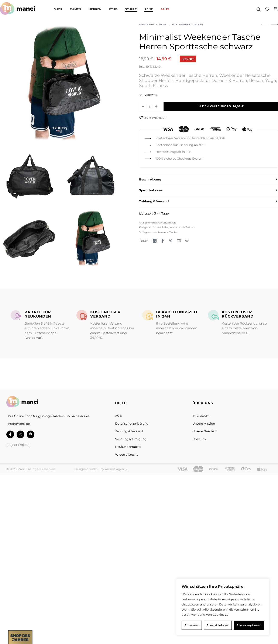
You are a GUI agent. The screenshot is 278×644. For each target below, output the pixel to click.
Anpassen (192, 625)
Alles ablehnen (218, 625)
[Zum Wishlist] (153, 118)
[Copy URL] (187, 241)
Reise (163, 24)
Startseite (146, 24)
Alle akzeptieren (249, 625)
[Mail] (179, 241)
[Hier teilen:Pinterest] (171, 241)
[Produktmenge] (150, 107)
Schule (157, 227)
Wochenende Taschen (187, 24)
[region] (223, 607)
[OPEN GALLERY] (60, 83)
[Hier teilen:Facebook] (163, 241)
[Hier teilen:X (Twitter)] (155, 241)
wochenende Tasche (165, 232)
